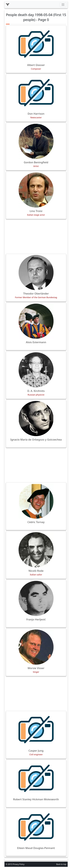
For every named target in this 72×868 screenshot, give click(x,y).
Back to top (61, 864)
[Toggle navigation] (63, 5)
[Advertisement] (36, 236)
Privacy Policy (19, 864)
